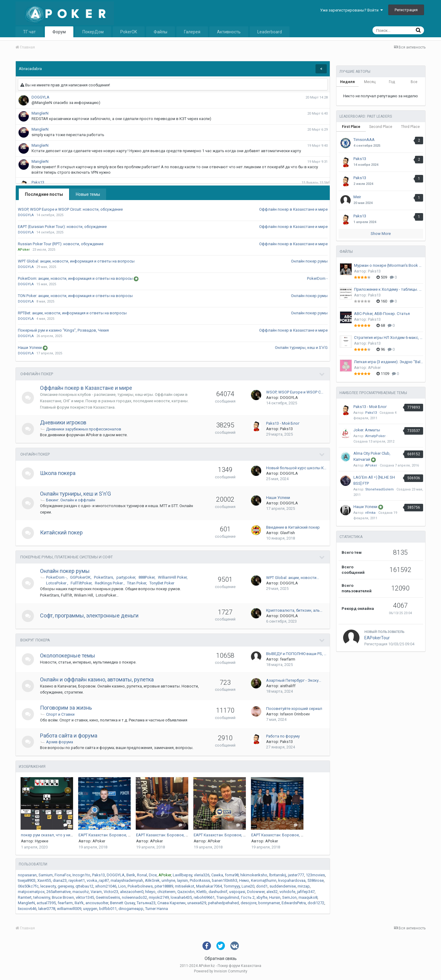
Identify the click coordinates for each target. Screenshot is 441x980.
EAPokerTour (377, 638)
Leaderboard (270, 32)
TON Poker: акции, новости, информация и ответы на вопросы (75, 296)
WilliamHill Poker (172, 577)
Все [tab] (414, 82)
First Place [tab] (351, 127)
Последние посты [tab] (44, 194)
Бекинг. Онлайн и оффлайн (71, 500)
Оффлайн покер (37, 374)
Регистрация (406, 10)
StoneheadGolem (379, 489)
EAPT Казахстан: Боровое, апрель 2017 (115, 835)
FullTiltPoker (81, 583)
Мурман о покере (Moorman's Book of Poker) (389, 265)
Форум (59, 32)
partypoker (126, 577)
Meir (357, 197)
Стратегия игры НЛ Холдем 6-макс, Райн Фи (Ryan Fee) (389, 338)
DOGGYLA (289, 398)
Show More (381, 234)
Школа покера (58, 473)
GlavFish (287, 533)
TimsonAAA (364, 140)
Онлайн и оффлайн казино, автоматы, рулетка (97, 679)
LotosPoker (57, 583)
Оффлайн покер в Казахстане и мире (293, 209)
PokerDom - (317, 278)
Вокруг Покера (35, 640)
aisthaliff (288, 686)
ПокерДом (93, 32)
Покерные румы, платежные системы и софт (67, 557)
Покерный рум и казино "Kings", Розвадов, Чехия (63, 330)
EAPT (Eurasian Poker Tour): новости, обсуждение (62, 227)
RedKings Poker (109, 583)
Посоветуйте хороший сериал (294, 709)
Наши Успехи (30, 348)
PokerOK (129, 32)
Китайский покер (61, 532)
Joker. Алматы (367, 430)
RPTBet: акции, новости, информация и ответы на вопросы (72, 313)
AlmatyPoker (375, 436)
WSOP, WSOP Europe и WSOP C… (295, 392)
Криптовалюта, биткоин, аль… (294, 610)
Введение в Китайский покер (293, 527)
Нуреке (42, 841)
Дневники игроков (63, 422)
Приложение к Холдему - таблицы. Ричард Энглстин (389, 289)
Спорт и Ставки (60, 714)
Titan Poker (137, 583)
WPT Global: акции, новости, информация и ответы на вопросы (76, 261)
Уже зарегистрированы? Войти (351, 10)
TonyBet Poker (162, 583)
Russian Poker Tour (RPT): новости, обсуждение (61, 244)
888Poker (147, 577)
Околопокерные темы (68, 656)
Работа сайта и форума (69, 736)
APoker (99, 841)
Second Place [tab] (381, 127)
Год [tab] (392, 82)
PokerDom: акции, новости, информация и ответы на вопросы (76, 278)
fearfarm (288, 659)
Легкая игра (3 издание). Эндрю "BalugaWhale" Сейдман (389, 362)
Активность (229, 32)
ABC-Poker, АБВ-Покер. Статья (382, 314)
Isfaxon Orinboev (295, 714)
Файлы (160, 32)
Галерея (192, 32)
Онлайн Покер (35, 454)
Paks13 (286, 429)
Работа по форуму (283, 736)
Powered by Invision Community (221, 971)
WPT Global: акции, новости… (293, 578)
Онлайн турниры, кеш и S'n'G (301, 348)
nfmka (370, 513)
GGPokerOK (80, 577)
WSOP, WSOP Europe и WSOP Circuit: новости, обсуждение (70, 209)
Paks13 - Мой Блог (283, 423)
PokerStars (104, 577)
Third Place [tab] (410, 127)
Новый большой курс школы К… (296, 468)
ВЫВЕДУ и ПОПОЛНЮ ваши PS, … (296, 654)
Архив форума (60, 742)
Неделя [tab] (347, 82)
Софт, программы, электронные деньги (89, 615)
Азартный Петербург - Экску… (294, 680)
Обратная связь (221, 958)
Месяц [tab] (370, 82)
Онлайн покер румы (309, 261)
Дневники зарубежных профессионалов (84, 429)
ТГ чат (29, 32)
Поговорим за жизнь (66, 708)
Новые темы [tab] (88, 194)
